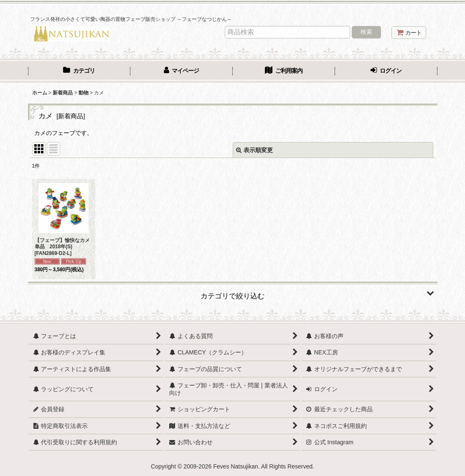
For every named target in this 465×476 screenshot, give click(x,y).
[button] (233, 293)
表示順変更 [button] (254, 150)
